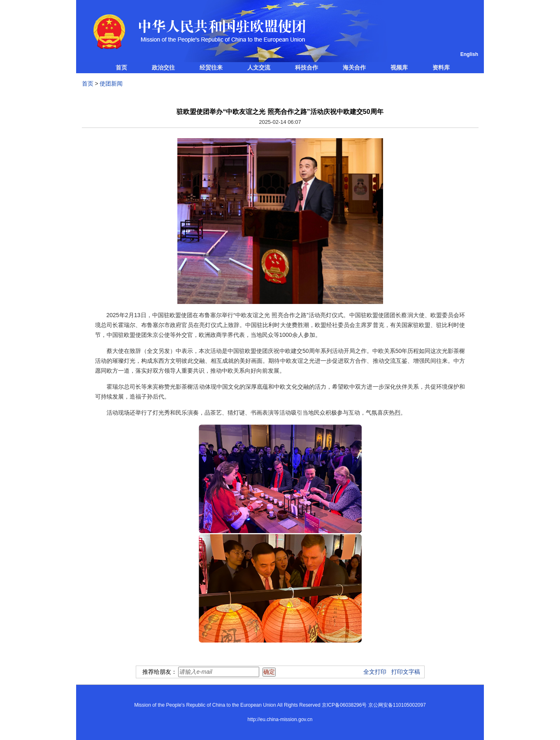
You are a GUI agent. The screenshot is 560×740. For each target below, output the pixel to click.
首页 (121, 67)
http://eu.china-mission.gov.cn (280, 719)
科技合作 (307, 67)
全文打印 (375, 672)
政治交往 (163, 67)
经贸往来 (211, 67)
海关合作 (354, 67)
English (469, 54)
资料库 (441, 67)
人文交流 (259, 67)
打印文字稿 (406, 672)
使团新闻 (111, 84)
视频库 (399, 67)
